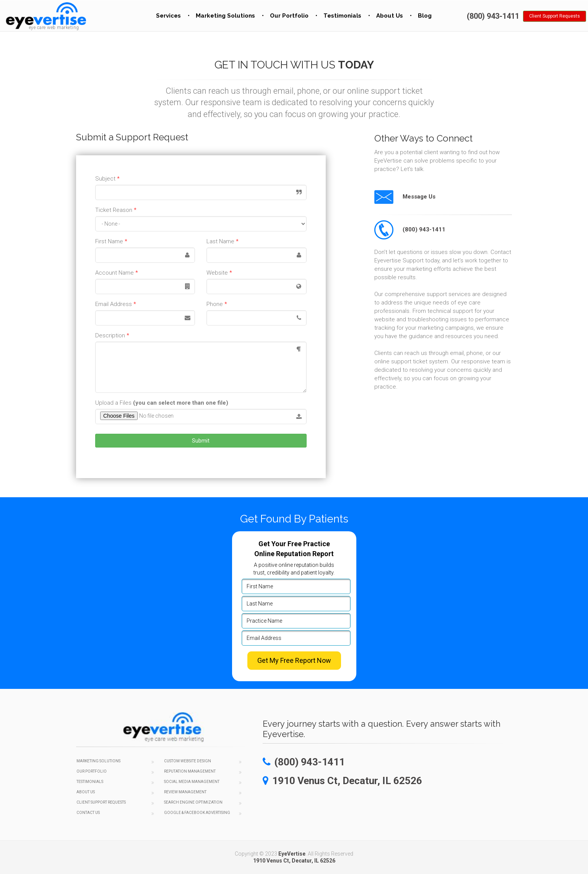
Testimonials (342, 16)
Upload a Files (162, 403)
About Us (390, 16)
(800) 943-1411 (410, 229)
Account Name (117, 273)
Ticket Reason (116, 210)
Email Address (116, 304)
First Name (111, 241)
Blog (425, 16)
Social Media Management (192, 782)
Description (112, 335)
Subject (107, 179)
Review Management (185, 792)
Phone (217, 304)
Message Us (405, 197)
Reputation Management (190, 771)
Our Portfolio (289, 16)
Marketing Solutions (225, 16)
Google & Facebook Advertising (197, 813)
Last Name (223, 241)
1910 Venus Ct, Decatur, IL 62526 (294, 861)
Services (168, 16)
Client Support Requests (555, 16)
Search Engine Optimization (193, 802)
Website (219, 273)
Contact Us (88, 813)
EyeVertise (292, 854)
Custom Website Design (188, 761)
